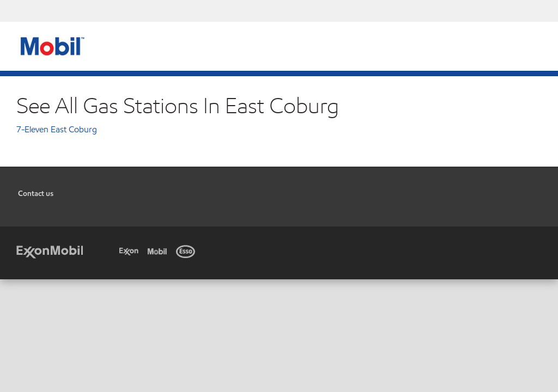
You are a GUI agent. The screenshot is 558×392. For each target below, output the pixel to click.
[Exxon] (131, 250)
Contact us (36, 194)
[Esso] (187, 250)
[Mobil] (159, 250)
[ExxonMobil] (50, 250)
